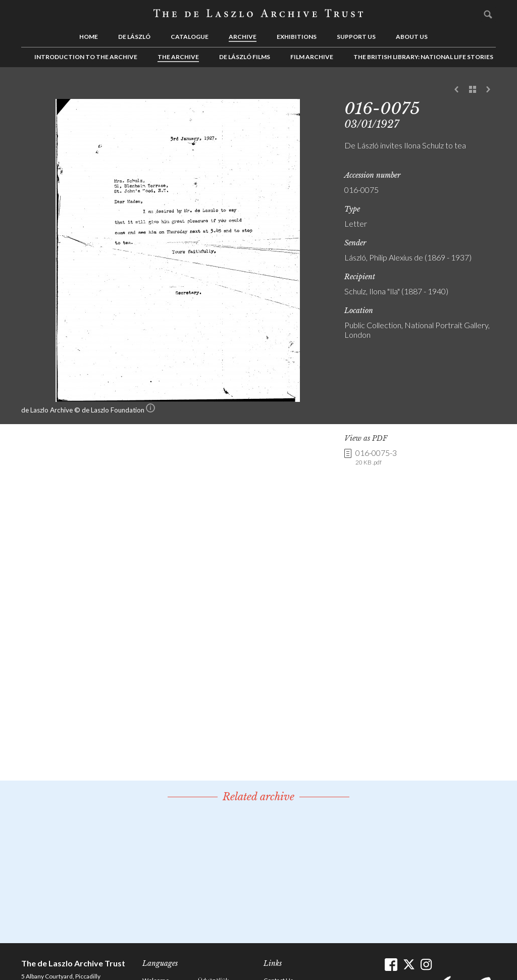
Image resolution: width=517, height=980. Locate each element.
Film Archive (312, 57)
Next (488, 90)
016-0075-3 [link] (376, 457)
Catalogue (190, 37)
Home (89, 37)
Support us (356, 37)
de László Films (245, 57)
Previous (457, 90)
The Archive (178, 57)
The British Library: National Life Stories (423, 57)
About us (412, 37)
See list (473, 90)
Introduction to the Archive (86, 57)
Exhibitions (297, 37)
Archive (243, 37)
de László (134, 37)
